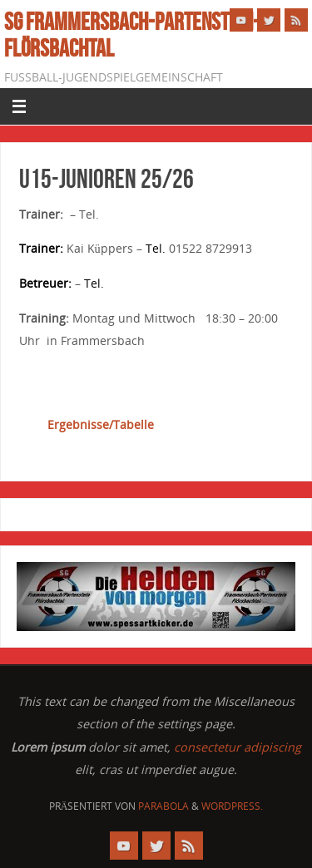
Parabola (163, 806)
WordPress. (232, 806)
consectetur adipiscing (238, 747)
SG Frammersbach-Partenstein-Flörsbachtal (132, 35)
